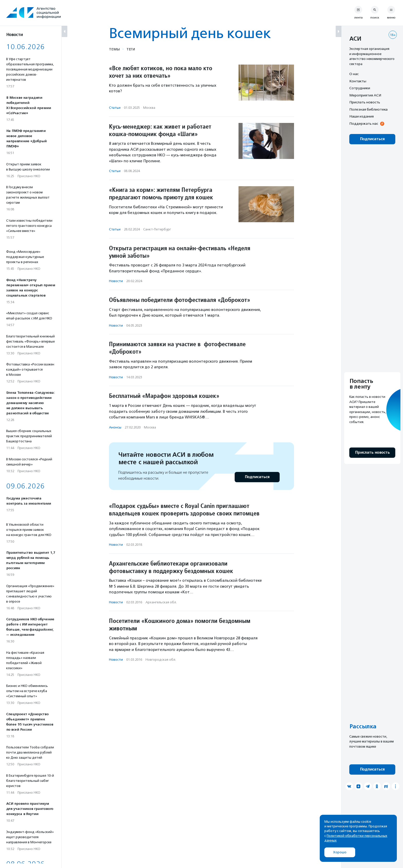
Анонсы (115, 427)
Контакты (358, 81)
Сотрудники (360, 88)
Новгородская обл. (161, 660)
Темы (114, 49)
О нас (354, 74)
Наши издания (361, 116)
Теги (131, 49)
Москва (149, 108)
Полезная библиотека (368, 109)
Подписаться (257, 477)
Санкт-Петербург (157, 229)
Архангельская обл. (161, 602)
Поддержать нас (364, 123)
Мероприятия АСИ (365, 95)
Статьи (115, 108)
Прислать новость (365, 102)
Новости (116, 281)
